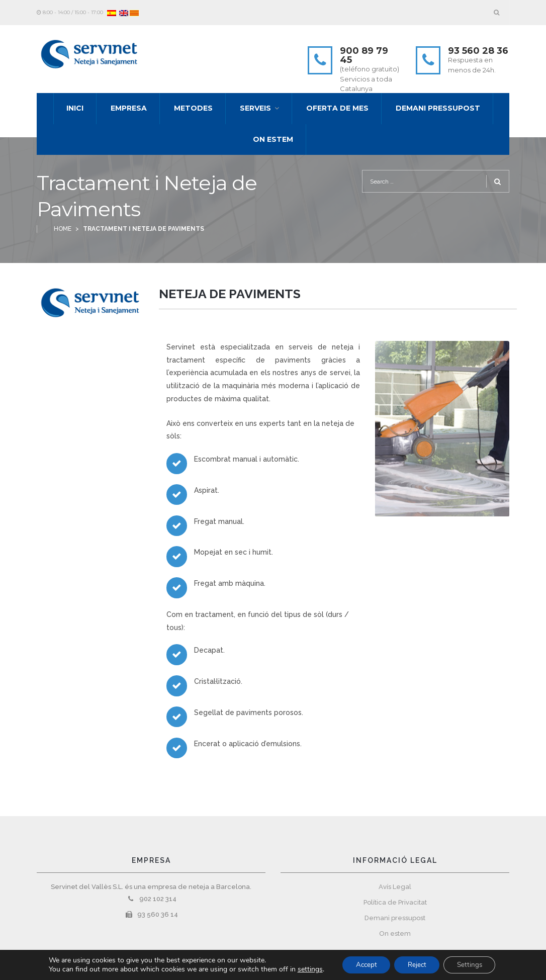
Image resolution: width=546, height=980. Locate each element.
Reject (417, 964)
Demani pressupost (395, 918)
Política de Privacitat (395, 902)
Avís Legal (395, 887)
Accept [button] (362, 964)
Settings (474, 964)
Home (63, 229)
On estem (395, 933)
